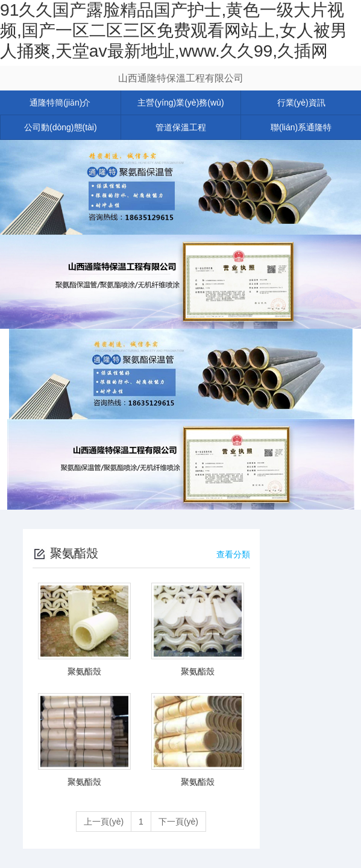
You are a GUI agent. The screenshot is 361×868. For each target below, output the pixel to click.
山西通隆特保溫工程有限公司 (181, 78)
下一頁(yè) (178, 822)
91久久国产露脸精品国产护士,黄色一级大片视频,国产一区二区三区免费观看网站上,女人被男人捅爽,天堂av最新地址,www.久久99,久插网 (174, 30)
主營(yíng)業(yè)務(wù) (180, 103)
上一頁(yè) (104, 822)
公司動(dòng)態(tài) (61, 127)
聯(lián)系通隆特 (301, 127)
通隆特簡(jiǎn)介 (60, 103)
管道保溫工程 (181, 127)
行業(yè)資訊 (301, 103)
